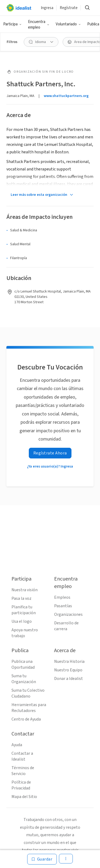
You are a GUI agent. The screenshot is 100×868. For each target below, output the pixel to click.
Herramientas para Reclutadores (29, 708)
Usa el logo (22, 621)
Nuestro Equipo (68, 670)
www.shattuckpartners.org (66, 96)
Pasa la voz (21, 598)
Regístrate (69, 8)
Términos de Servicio (23, 771)
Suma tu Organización (24, 679)
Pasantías (63, 606)
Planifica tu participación (24, 610)
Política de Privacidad (21, 785)
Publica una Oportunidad (23, 664)
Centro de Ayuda (26, 719)
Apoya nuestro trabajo (25, 633)
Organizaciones (68, 614)
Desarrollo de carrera (66, 626)
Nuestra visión (25, 590)
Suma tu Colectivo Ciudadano (28, 693)
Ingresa (47, 8)
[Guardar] (42, 859)
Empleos (62, 597)
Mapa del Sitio (24, 797)
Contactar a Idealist (22, 756)
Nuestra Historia (69, 661)
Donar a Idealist (69, 679)
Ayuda (17, 745)
